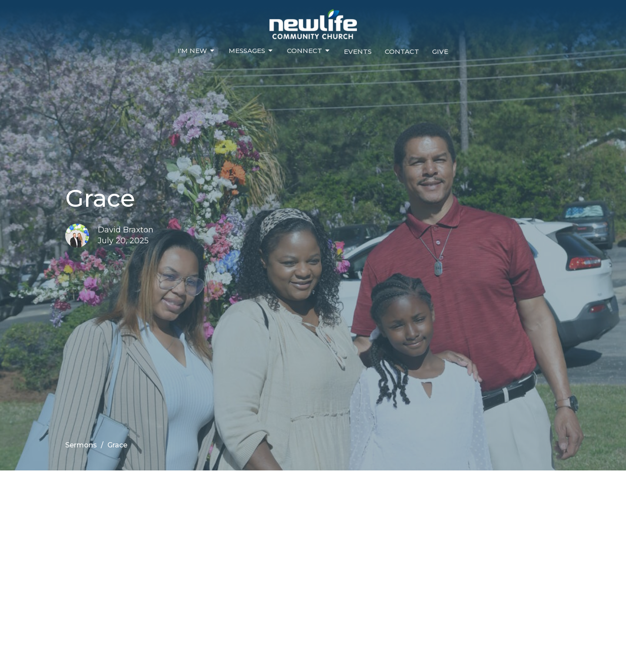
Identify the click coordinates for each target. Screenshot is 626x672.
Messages (251, 51)
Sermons (81, 445)
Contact (402, 51)
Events (358, 51)
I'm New (197, 51)
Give (440, 51)
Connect (309, 51)
